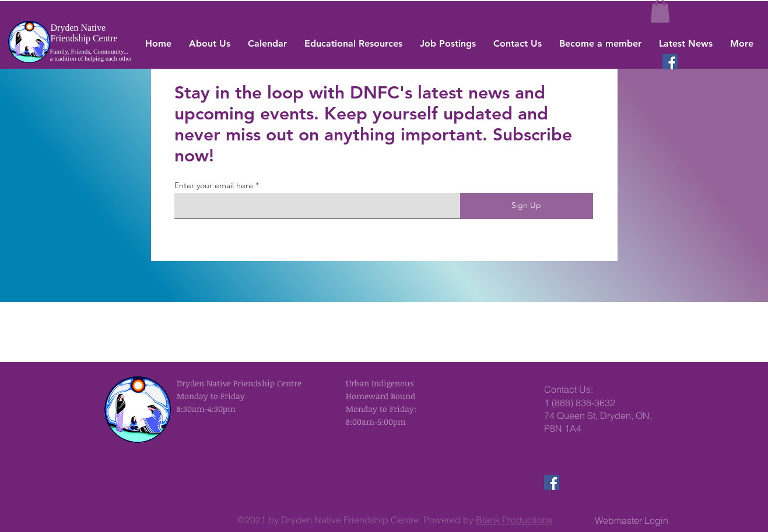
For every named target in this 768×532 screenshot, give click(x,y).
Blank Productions (514, 520)
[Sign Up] (527, 206)
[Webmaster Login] (632, 520)
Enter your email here (214, 185)
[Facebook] (670, 62)
